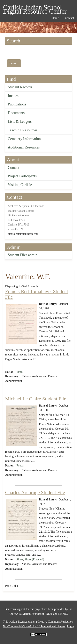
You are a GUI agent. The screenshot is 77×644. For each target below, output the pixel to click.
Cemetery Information (24, 139)
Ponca (20, 466)
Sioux (20, 372)
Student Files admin (23, 255)
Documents (16, 113)
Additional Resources (24, 147)
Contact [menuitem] (69, 18)
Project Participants (22, 176)
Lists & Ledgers (20, 122)
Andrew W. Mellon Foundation (27, 614)
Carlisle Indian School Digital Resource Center (35, 8)
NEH (49, 614)
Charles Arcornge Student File (35, 492)
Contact (14, 168)
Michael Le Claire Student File (36, 399)
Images (13, 96)
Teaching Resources (23, 130)
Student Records (20, 87)
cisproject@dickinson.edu (23, 234)
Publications (17, 104)
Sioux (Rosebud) (34, 559)
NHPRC (63, 614)
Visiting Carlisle (20, 185)
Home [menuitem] (55, 18)
